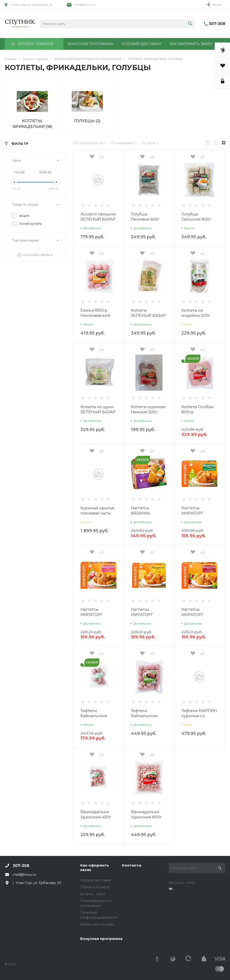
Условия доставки (96, 880)
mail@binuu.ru (84, 5)
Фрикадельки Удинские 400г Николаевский (96, 817)
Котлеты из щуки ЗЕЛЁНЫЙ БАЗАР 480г (98, 412)
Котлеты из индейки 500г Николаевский (196, 316)
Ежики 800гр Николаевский (95, 313)
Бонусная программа (101, 939)
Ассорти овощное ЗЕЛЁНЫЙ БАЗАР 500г (98, 219)
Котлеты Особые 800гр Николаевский (198, 412)
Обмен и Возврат (95, 887)
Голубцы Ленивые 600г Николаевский (146, 219)
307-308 (217, 24)
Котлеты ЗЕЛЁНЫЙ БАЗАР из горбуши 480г (148, 316)
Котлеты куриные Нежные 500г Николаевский (148, 412)
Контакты (132, 865)
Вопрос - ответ (93, 894)
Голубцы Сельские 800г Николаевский (196, 219)
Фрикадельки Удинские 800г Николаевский (146, 817)
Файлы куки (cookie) (97, 924)
